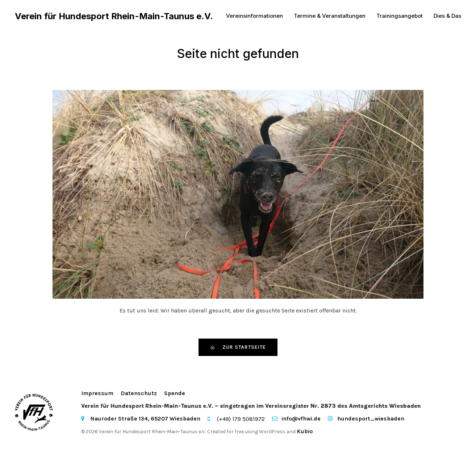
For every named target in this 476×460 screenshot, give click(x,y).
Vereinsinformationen (254, 16)
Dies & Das (447, 16)
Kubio (305, 432)
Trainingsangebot (400, 16)
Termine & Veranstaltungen (330, 16)
